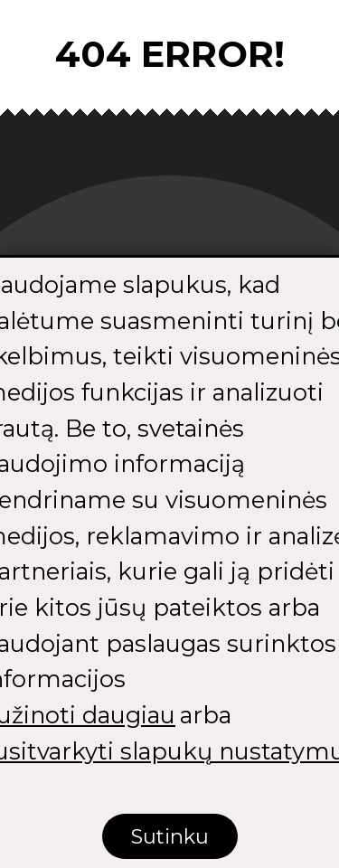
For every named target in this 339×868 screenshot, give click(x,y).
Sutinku (170, 837)
